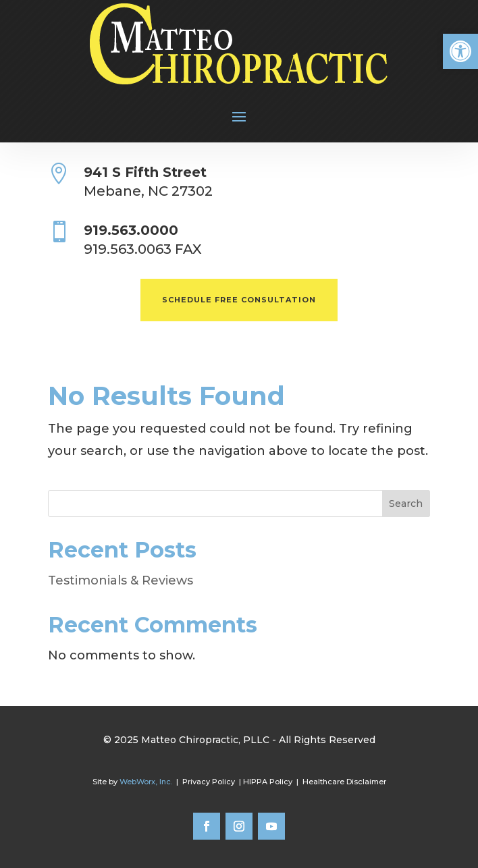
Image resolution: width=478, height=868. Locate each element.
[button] (460, 51)
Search (406, 504)
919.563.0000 (131, 230)
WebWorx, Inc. (146, 782)
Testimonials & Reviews (121, 580)
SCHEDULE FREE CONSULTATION (239, 300)
